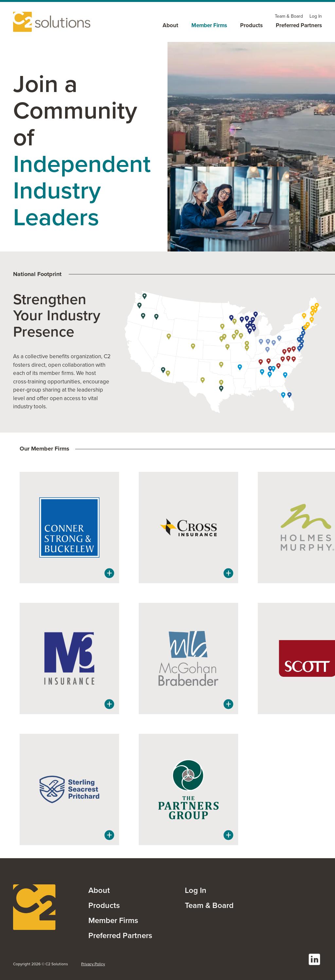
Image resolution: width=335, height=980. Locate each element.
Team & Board (209, 905)
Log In (196, 890)
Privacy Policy (93, 964)
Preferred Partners (120, 935)
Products (104, 905)
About (99, 890)
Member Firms (113, 920)
